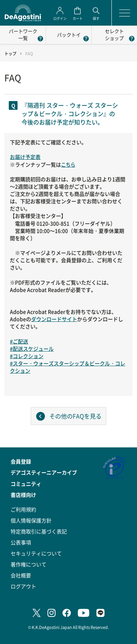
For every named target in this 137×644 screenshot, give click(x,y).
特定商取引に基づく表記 (39, 531)
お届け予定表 (25, 157)
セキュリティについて (36, 553)
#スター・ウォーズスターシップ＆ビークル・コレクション (68, 367)
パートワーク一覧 (23, 34)
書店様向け (23, 495)
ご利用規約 (23, 509)
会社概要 (21, 575)
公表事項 (21, 542)
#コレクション (27, 356)
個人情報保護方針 (31, 520)
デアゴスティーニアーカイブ (44, 472)
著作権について (28, 564)
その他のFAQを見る (75, 416)
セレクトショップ (114, 34)
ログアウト (23, 586)
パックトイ (69, 35)
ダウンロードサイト (54, 319)
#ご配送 (19, 341)
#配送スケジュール (32, 349)
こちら (68, 165)
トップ (10, 54)
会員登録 (21, 461)
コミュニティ (26, 484)
